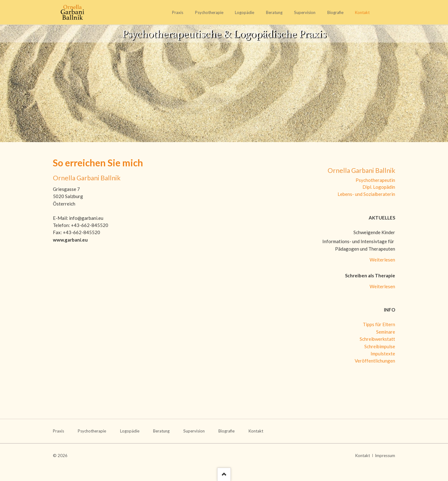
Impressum (385, 456)
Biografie (335, 12)
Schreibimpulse (380, 346)
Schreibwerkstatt (377, 339)
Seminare (386, 332)
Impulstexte (383, 354)
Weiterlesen (382, 260)
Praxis (178, 12)
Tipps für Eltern (379, 324)
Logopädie (245, 12)
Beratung (274, 12)
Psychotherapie (209, 12)
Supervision (305, 12)
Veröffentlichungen (375, 361)
